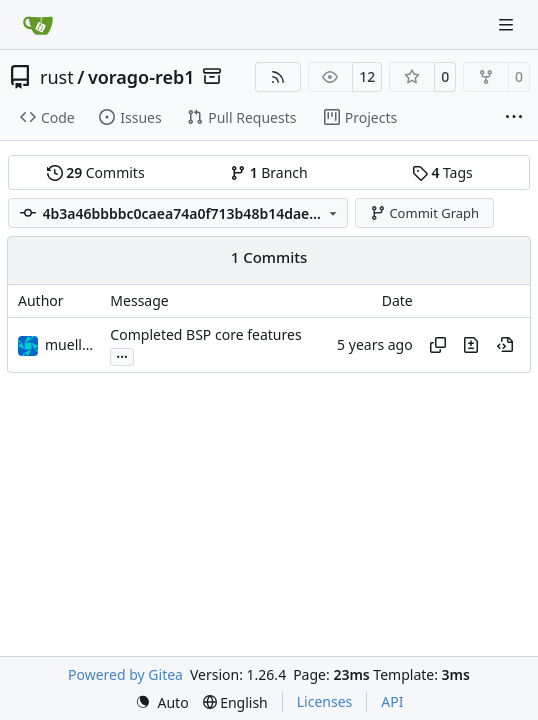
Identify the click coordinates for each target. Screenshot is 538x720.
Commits (96, 172)
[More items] (514, 118)
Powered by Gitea (125, 674)
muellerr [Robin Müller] (73, 344)
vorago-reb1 (141, 77)
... (122, 355)
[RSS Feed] (278, 77)
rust (57, 77)
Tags (442, 172)
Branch (269, 172)
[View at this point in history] (505, 345)
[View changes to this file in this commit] (471, 345)
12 (367, 76)
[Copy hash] (438, 345)
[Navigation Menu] (508, 24)
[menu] (162, 702)
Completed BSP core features (205, 335)
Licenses (325, 701)
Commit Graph (424, 213)
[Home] (38, 25)
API (392, 701)
